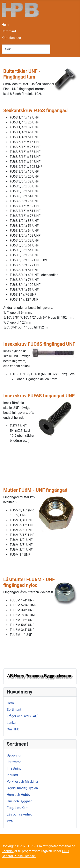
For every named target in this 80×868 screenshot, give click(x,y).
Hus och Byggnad (20, 801)
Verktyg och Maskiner (23, 782)
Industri (12, 775)
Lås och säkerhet (19, 814)
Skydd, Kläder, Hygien (22, 788)
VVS (10, 821)
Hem (5, 25)
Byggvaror (14, 755)
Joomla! (8, 851)
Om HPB (13, 729)
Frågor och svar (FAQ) (23, 716)
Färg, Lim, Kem (18, 808)
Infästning (14, 768)
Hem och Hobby (19, 795)
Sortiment (9, 31)
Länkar (12, 723)
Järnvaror (14, 762)
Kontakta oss (11, 38)
